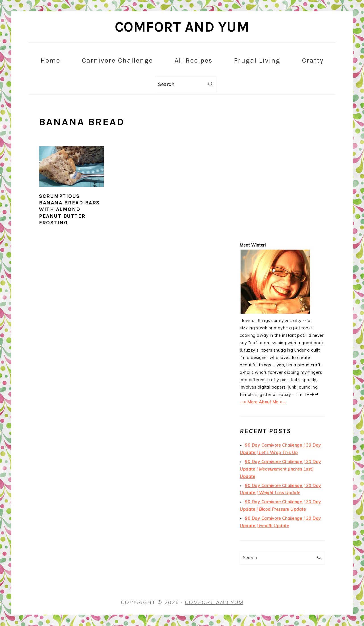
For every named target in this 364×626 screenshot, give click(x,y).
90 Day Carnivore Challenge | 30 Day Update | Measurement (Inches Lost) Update (280, 469)
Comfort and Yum (182, 27)
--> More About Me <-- (263, 402)
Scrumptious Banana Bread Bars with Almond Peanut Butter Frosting (69, 210)
